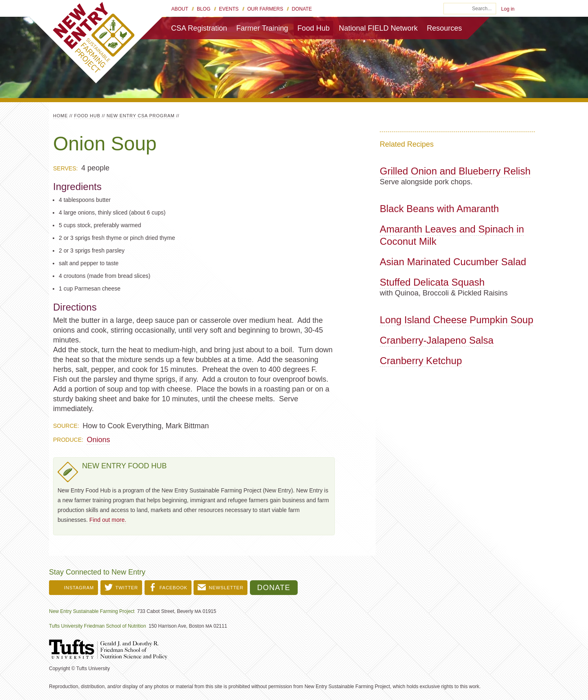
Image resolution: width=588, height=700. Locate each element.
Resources (444, 28)
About (180, 9)
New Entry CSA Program (141, 116)
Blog (204, 9)
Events (229, 9)
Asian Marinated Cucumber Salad (453, 262)
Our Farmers (265, 9)
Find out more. (108, 520)
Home (60, 116)
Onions (98, 440)
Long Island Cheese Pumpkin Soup (457, 320)
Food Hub (313, 28)
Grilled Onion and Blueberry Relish (455, 171)
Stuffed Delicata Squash (432, 282)
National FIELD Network (378, 28)
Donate (302, 9)
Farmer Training (262, 28)
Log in (508, 9)
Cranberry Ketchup (421, 361)
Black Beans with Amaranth (439, 209)
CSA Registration (199, 28)
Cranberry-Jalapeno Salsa (437, 340)
